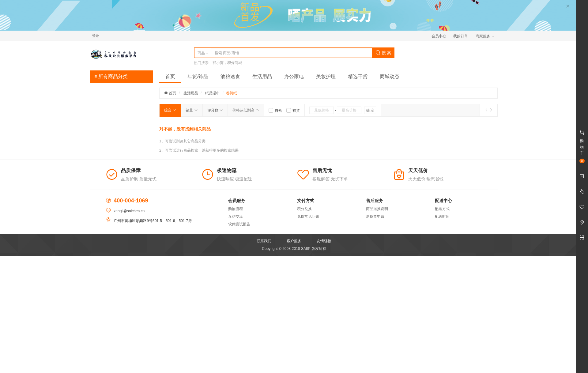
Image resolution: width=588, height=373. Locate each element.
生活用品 (262, 76)
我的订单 (461, 36)
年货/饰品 (198, 76)
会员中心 (439, 36)
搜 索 (383, 53)
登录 (96, 36)
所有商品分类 (111, 76)
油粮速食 (230, 76)
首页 (170, 76)
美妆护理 (326, 76)
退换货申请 (375, 217)
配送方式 (442, 209)
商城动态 (390, 76)
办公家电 (294, 76)
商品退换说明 (377, 209)
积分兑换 (304, 209)
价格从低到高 (246, 110)
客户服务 (294, 241)
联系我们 (264, 241)
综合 (170, 110)
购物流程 (236, 209)
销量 (192, 110)
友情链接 (324, 241)
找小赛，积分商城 (227, 63)
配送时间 (442, 217)
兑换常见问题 (308, 217)
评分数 (215, 110)
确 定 (370, 110)
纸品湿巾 (213, 93)
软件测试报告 (239, 224)
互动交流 (236, 217)
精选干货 (358, 76)
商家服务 (485, 36)
